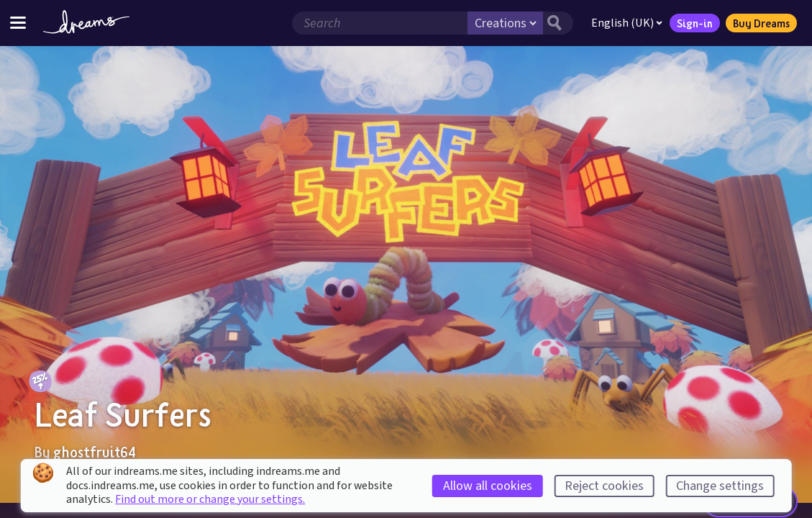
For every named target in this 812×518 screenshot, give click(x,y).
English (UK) (627, 23)
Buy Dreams (761, 23)
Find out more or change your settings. (210, 499)
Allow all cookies (488, 486)
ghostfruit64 (95, 452)
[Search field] (380, 23)
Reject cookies (604, 486)
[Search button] (558, 23)
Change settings (720, 486)
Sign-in (695, 23)
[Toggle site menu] (18, 23)
